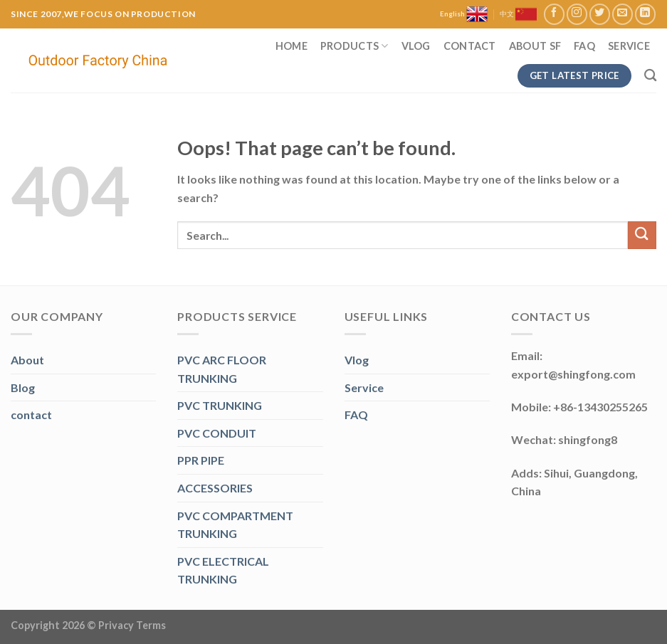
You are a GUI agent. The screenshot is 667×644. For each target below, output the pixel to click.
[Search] (650, 76)
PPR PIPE (201, 460)
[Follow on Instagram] (577, 14)
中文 (518, 14)
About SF (535, 46)
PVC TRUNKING (220, 405)
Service (629, 46)
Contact (470, 46)
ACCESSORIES (215, 488)
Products (354, 46)
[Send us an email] (623, 14)
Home (292, 46)
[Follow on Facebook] (554, 14)
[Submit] (642, 235)
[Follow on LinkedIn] (645, 14)
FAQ (584, 46)
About (27, 360)
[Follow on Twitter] (600, 14)
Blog (23, 387)
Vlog (416, 46)
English (464, 14)
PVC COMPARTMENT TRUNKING (235, 525)
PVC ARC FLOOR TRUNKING (222, 369)
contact (31, 415)
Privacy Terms (132, 625)
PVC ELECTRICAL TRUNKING (223, 570)
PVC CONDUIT (217, 433)
